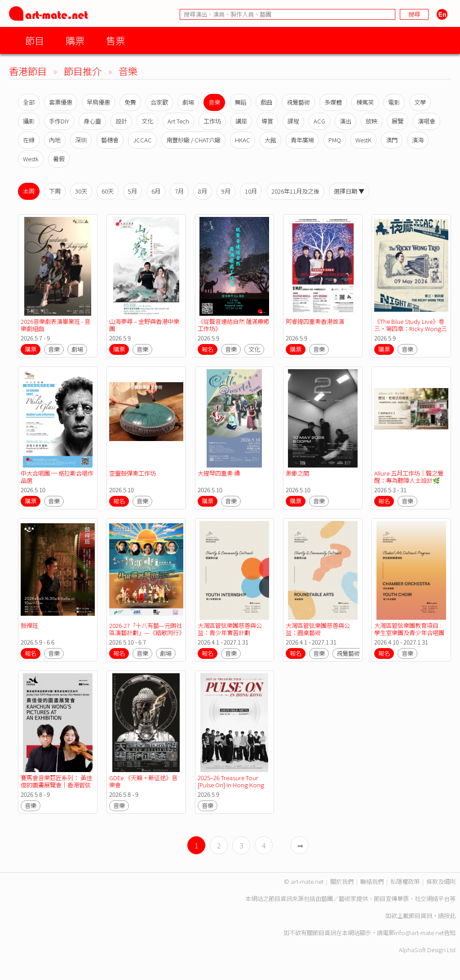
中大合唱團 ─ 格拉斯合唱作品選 (57, 477)
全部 (29, 102)
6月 (156, 191)
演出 (345, 121)
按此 (450, 916)
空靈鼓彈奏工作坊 (133, 473)
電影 (394, 102)
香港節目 (28, 71)
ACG (319, 121)
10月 (251, 191)
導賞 (267, 121)
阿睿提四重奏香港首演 (315, 321)
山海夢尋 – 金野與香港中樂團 (144, 325)
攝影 (29, 121)
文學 (420, 102)
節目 (35, 40)
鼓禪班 (29, 625)
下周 (55, 191)
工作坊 (212, 121)
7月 (179, 191)
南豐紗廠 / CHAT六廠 (193, 140)
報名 (208, 349)
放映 (372, 121)
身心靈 (92, 121)
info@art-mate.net (419, 933)
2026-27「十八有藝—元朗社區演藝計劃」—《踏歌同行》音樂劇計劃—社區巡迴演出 (146, 633)
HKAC (243, 140)
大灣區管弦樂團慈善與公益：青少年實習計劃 (230, 629)
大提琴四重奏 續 (219, 473)
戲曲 (266, 102)
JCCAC (142, 140)
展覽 (398, 121)
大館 (270, 140)
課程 (293, 121)
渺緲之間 (297, 473)
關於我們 (342, 881)
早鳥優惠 (98, 102)
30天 (81, 191)
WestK (363, 140)
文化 (147, 121)
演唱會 (427, 121)
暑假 (59, 159)
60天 (108, 191)
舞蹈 (240, 102)
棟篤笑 (365, 102)
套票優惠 (61, 102)
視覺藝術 (298, 102)
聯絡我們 (372, 881)
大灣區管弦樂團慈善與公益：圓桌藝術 (318, 629)
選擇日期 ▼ (349, 191)
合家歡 (159, 102)
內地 (55, 140)
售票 (115, 40)
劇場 (188, 102)
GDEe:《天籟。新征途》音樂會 (143, 781)
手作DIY (59, 121)
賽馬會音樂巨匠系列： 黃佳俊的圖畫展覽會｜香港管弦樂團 (56, 785)
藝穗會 (110, 140)
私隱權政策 (405, 881)
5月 (133, 191)
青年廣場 (302, 140)
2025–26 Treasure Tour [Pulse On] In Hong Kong (231, 781)
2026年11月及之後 (295, 191)
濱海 (418, 140)
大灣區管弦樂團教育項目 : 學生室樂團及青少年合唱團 (409, 629)
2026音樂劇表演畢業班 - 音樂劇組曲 (55, 325)
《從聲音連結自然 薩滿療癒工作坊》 (233, 325)
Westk (31, 159)
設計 (121, 121)
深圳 (81, 140)
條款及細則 (441, 881)
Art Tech (178, 121)
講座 (241, 121)
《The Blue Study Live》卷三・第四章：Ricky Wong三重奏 (411, 329)
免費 (130, 102)
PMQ (335, 140)
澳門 (392, 140)
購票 (75, 40)
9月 (226, 191)
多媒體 (333, 102)
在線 (29, 140)
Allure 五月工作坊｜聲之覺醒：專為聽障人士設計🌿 (409, 477)
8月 (203, 191)
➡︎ (300, 845)
